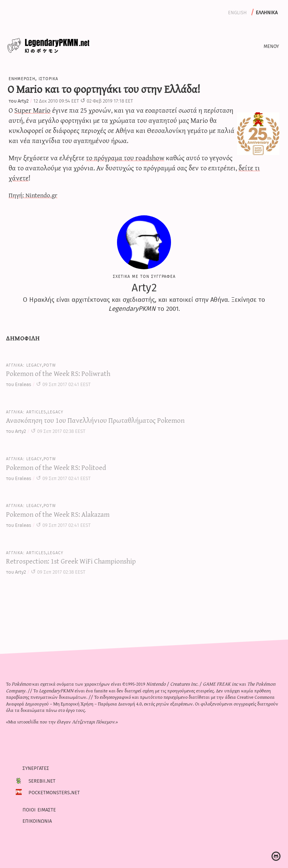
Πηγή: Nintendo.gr (33, 195)
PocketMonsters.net (54, 792)
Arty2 (23, 101)
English (237, 12)
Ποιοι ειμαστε (39, 809)
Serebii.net (42, 780)
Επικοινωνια (37, 820)
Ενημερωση (22, 78)
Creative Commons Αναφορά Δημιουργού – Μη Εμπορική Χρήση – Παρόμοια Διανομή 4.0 (140, 700)
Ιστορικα (48, 78)
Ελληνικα (267, 12)
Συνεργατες (36, 768)
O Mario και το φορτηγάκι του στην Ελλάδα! (104, 89)
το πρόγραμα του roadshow (125, 157)
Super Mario (32, 110)
